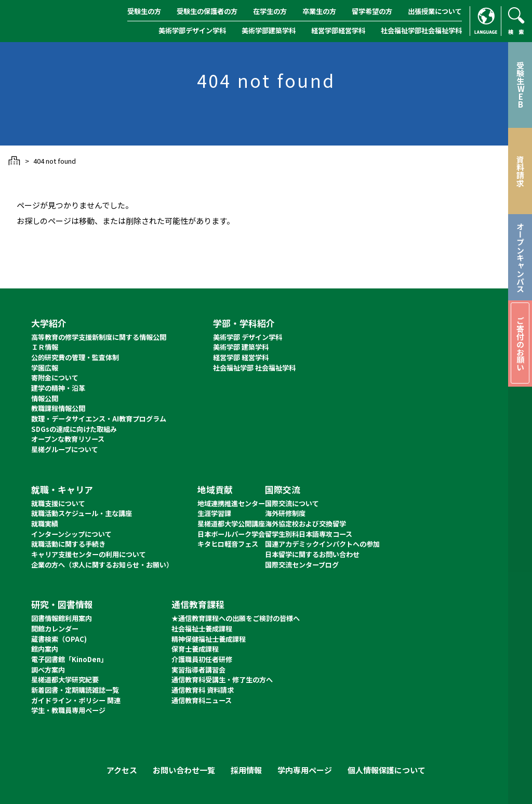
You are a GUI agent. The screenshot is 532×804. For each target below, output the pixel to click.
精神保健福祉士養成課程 (209, 639)
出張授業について (435, 11)
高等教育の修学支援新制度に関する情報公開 (99, 337)
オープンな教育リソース (68, 439)
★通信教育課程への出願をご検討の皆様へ (236, 618)
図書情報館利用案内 (62, 618)
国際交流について (292, 503)
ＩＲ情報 (45, 347)
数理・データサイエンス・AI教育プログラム (99, 419)
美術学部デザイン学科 (192, 30)
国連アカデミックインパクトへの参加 (322, 544)
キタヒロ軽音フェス (228, 544)
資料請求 (520, 171)
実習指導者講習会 (198, 670)
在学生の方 (270, 11)
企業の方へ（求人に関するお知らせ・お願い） (102, 565)
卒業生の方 (319, 11)
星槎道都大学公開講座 (231, 524)
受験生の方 (144, 11)
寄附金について (55, 378)
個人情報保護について (387, 770)
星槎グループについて (65, 449)
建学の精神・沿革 (58, 388)
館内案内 (45, 649)
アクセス (122, 770)
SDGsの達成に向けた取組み (74, 429)
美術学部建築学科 (269, 30)
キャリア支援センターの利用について (89, 554)
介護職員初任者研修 (202, 659)
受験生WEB (520, 85)
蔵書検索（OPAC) (59, 639)
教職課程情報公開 (58, 408)
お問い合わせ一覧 (184, 770)
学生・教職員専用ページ (68, 710)
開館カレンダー (55, 629)
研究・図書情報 (62, 604)
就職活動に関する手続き (68, 544)
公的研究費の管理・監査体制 (75, 357)
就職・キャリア (62, 489)
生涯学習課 (214, 513)
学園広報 (45, 368)
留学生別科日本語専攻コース (309, 534)
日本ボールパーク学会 (231, 534)
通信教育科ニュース (202, 700)
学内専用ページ (305, 770)
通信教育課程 (198, 604)
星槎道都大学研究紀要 (65, 680)
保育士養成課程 (195, 649)
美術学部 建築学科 (241, 347)
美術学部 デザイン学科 (248, 337)
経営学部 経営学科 (241, 357)
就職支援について (58, 503)
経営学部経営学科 (338, 30)
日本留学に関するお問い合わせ (312, 554)
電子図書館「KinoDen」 (69, 659)
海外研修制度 (285, 513)
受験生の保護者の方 (207, 11)
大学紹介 (49, 323)
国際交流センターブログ (302, 565)
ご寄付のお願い (520, 344)
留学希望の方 (372, 11)
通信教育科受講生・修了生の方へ (222, 680)
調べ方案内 (48, 670)
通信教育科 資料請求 (203, 690)
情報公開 (45, 398)
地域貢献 (215, 489)
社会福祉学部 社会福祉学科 (254, 368)
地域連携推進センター (231, 503)
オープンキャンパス (520, 258)
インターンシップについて (71, 534)
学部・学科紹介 (244, 323)
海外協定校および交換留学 (305, 524)
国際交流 (283, 489)
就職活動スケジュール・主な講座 (82, 513)
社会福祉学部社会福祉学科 (421, 30)
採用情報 (246, 770)
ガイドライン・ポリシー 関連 (76, 700)
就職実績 (45, 524)
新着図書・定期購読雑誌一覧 (75, 690)
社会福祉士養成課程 (202, 629)
